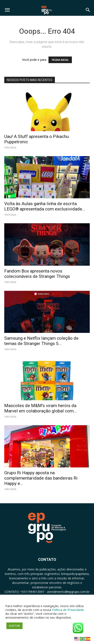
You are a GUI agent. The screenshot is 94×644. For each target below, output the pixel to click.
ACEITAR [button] (14, 626)
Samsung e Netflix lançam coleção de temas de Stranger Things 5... (41, 341)
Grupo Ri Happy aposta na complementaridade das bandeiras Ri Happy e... (41, 478)
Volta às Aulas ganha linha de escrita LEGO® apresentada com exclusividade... (45, 206)
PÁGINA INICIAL (60, 60)
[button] (7, 10)
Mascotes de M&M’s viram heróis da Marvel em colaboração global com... (41, 408)
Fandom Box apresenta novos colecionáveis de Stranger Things (37, 274)
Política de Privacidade (68, 610)
